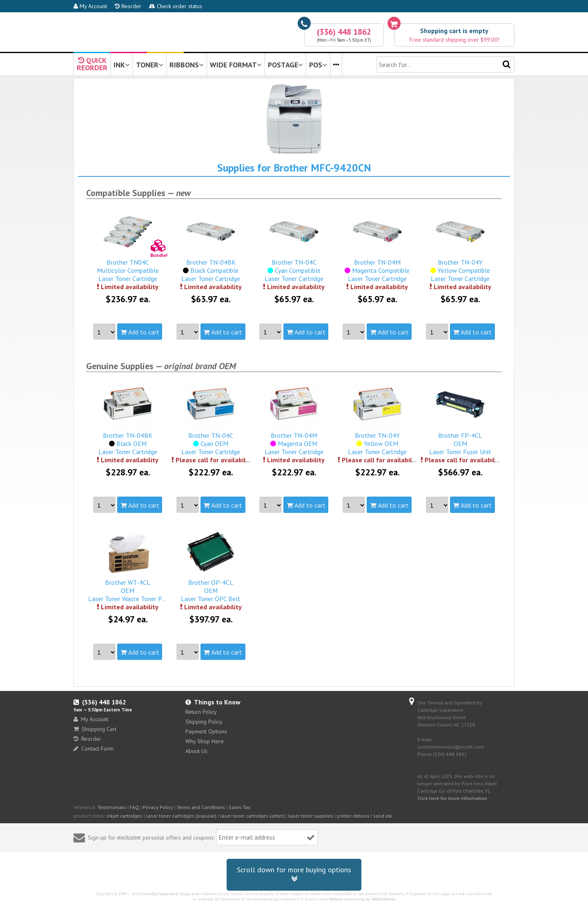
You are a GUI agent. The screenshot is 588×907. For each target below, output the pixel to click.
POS (318, 65)
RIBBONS (187, 65)
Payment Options (206, 731)
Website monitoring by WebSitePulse (362, 899)
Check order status (176, 6)
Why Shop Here (205, 741)
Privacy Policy (158, 807)
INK (122, 65)
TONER (150, 65)
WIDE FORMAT (236, 65)
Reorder (128, 6)
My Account (90, 6)
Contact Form (94, 749)
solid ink (383, 816)
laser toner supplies (311, 816)
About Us (196, 751)
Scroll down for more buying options (294, 875)
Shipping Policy (204, 722)
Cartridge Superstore (159, 894)
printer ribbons (353, 816)
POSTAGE (285, 65)
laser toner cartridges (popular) (181, 816)
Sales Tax (239, 807)
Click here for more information (452, 798)
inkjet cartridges (125, 816)
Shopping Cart (95, 729)
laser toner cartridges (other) (252, 816)
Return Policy (201, 712)
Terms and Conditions (201, 807)
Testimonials (112, 807)
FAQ (134, 807)
